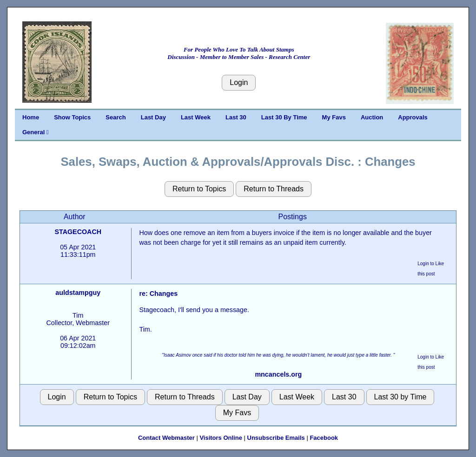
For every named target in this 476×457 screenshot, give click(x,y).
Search (116, 117)
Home (31, 117)
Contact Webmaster (166, 438)
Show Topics (72, 117)
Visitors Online (221, 438)
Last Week (196, 117)
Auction (372, 117)
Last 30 (236, 117)
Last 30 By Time (284, 117)
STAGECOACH (78, 232)
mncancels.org (278, 374)
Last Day (153, 117)
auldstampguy (78, 293)
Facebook (324, 438)
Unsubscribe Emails (276, 438)
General (36, 132)
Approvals (413, 117)
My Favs (334, 117)
